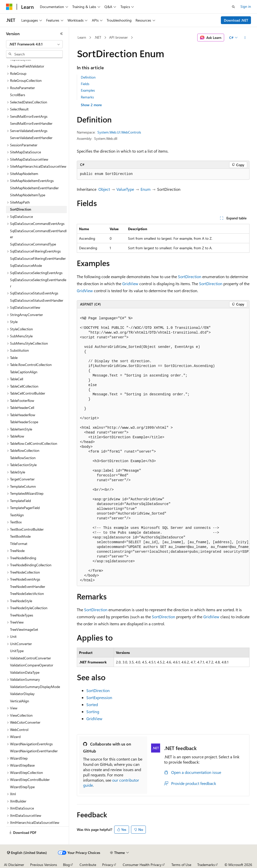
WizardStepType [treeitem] (22, 787)
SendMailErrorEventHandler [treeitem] (31, 123)
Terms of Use (181, 865)
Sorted (92, 704)
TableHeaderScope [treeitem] (24, 422)
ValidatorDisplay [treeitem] (22, 694)
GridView (130, 284)
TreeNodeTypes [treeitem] (22, 615)
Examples (88, 90)
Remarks (87, 97)
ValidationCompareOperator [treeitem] (32, 665)
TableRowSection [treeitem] (23, 458)
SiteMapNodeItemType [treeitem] (28, 195)
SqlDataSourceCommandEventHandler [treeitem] (38, 234)
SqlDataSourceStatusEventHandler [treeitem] (37, 300)
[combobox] (34, 44)
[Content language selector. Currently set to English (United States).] (27, 853)
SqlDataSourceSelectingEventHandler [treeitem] (38, 283)
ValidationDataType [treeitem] (25, 672)
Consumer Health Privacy (142, 865)
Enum (146, 189)
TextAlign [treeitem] (17, 515)
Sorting (93, 711)
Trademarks (206, 865)
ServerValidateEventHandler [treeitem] (31, 138)
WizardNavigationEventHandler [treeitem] (34, 751)
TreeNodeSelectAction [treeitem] (27, 594)
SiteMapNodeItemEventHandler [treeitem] (34, 188)
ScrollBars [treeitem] (18, 95)
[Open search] (233, 7)
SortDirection (190, 276)
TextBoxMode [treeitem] (20, 536)
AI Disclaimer (14, 865)
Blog (66, 865)
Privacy (108, 865)
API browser (118, 37)
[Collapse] (61, 34)
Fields (85, 84)
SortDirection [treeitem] (21, 209)
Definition (88, 77)
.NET (98, 37)
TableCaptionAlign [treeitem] (24, 372)
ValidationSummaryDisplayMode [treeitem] (35, 687)
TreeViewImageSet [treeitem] (24, 629)
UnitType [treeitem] (17, 651)
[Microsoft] (9, 7)
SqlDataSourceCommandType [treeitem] (33, 244)
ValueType (125, 189)
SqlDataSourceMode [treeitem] (26, 265)
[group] (163, 447)
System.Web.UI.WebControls (119, 132)
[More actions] (245, 38)
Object (104, 189)
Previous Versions (44, 865)
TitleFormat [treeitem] (19, 544)
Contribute (88, 865)
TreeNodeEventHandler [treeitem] (28, 586)
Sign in (246, 6)
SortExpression (99, 697)
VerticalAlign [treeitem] (20, 701)
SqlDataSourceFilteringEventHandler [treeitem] (38, 258)
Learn (82, 37)
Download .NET (236, 20)
